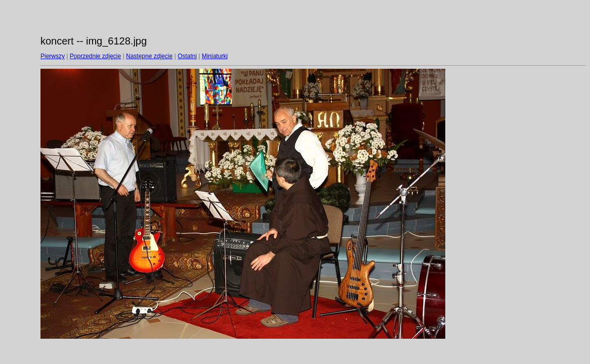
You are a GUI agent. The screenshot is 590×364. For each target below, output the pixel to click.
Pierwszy (53, 56)
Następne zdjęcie (149, 56)
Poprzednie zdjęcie (95, 56)
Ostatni (187, 56)
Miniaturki (215, 56)
